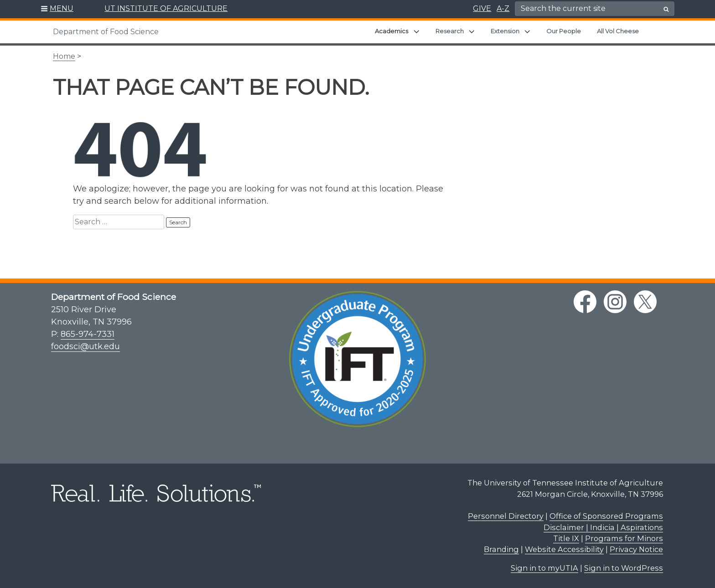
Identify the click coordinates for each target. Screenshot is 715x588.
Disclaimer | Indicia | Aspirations (603, 527)
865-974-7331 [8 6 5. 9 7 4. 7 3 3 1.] (88, 334)
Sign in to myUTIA (544, 568)
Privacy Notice (636, 549)
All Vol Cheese (618, 31)
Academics (391, 31)
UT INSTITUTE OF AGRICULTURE (166, 8)
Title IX (566, 538)
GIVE (482, 8)
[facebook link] (585, 302)
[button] (57, 9)
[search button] (666, 9)
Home (64, 56)
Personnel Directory (506, 516)
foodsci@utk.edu (85, 346)
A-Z (503, 8)
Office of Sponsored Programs (606, 516)
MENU (62, 8)
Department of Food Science (106, 32)
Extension (505, 31)
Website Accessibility (564, 549)
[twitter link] (645, 302)
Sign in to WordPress (624, 568)
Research (450, 31)
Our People (564, 31)
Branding (501, 549)
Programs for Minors (624, 538)
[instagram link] (615, 302)
